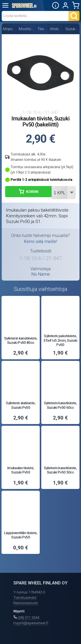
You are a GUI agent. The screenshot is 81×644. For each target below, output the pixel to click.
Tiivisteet (42, 29)
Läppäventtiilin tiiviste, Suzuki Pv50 (21, 535)
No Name (41, 274)
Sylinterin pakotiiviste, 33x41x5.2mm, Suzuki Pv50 (60, 340)
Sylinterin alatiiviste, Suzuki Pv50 (21, 405)
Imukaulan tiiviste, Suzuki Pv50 (21, 470)
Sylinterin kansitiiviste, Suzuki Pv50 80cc (21, 340)
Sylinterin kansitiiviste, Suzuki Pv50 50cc (60, 470)
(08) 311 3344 (29, 618)
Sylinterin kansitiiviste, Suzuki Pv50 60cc (60, 405)
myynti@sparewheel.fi (31, 623)
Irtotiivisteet (56, 29)
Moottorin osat (27, 29)
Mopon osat (10, 29)
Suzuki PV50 (72, 29)
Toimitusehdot (25, 598)
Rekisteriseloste (26, 603)
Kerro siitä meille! (40, 241)
